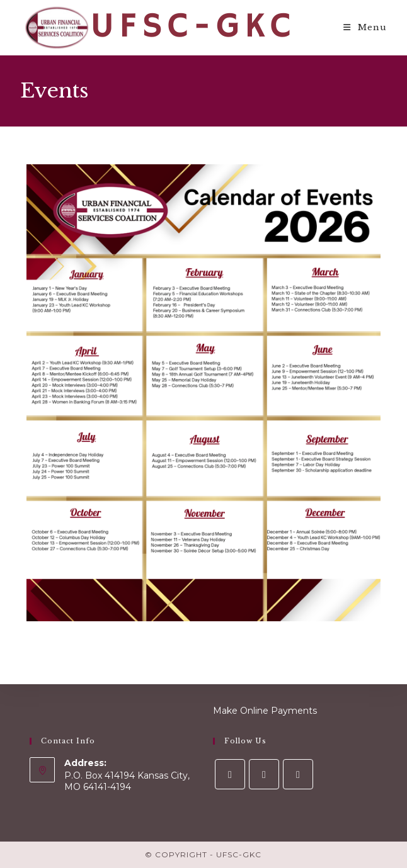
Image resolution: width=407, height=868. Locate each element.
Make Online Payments (265, 711)
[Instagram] (264, 774)
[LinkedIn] (298, 774)
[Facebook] (230, 774)
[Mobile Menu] (365, 27)
